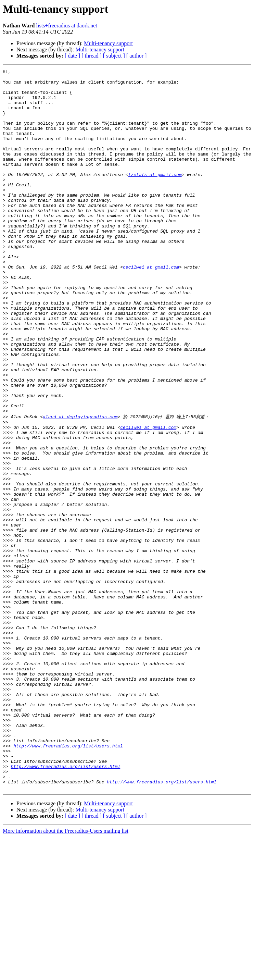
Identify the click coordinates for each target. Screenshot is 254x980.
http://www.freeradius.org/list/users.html (68, 881)
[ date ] (72, 56)
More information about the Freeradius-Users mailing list (66, 974)
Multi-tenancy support (108, 43)
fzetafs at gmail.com (155, 196)
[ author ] (137, 56)
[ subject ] (114, 56)
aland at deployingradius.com (80, 486)
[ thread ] (92, 56)
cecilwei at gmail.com (151, 307)
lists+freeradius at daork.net (67, 26)
